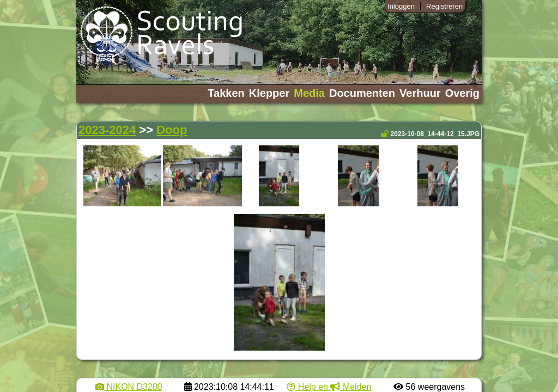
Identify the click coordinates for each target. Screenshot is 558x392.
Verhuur (420, 93)
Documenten (362, 93)
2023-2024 (107, 130)
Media (309, 93)
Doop (172, 130)
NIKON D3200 (129, 387)
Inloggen (401, 6)
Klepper (269, 93)
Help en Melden (329, 387)
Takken (226, 93)
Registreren (444, 6)
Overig (462, 93)
